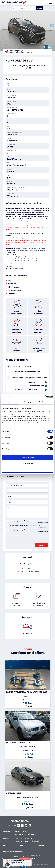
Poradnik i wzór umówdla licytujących (38, 604)
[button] (53, 26)
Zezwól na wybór (27, 464)
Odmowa (27, 470)
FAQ (32, 835)
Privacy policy (36, 837)
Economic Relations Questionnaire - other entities (24, 259)
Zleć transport (27, 633)
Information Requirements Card (19, 257)
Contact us (19, 835)
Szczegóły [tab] (27, 402)
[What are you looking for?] (19, 8)
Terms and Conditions (22, 837)
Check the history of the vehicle (27, 371)
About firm (18, 828)
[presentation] (21, 537)
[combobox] (31, 8)
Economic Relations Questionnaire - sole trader (23, 261)
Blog (25, 828)
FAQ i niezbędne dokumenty (17, 604)
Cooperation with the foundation (26, 830)
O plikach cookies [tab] (45, 402)
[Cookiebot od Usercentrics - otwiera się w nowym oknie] (44, 397)
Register (26, 835)
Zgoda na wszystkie (28, 457)
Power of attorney (14, 255)
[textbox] (31, 8)
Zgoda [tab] (10, 402)
